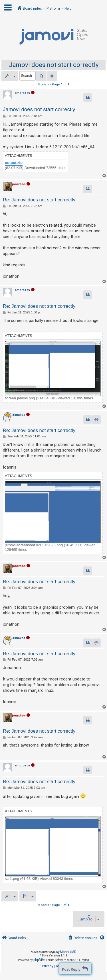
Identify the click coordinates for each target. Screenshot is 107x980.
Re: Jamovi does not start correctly (39, 200)
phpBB (38, 960)
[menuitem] (82, 938)
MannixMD (68, 952)
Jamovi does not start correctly (54, 65)
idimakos (18, 415)
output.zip (14, 163)
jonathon (19, 184)
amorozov (23, 93)
